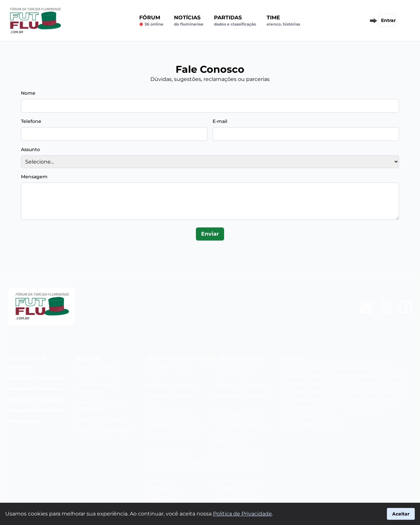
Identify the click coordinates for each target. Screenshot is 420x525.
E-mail (220, 121)
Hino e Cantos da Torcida (174, 463)
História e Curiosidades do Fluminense (205, 358)
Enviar (210, 234)
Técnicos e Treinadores (240, 385)
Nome (28, 93)
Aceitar (401, 514)
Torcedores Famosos (238, 499)
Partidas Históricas (167, 413)
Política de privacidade (35, 399)
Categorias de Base (168, 453)
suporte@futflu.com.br (313, 424)
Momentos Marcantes (240, 453)
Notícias (189, 21)
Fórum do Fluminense (35, 389)
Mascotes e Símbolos (239, 413)
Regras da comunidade (36, 410)
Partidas (235, 21)
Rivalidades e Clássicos (241, 396)
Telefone (31, 121)
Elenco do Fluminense (102, 420)
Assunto (30, 149)
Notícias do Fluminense (36, 378)
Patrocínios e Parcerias (172, 435)
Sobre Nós (20, 367)
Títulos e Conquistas (238, 367)
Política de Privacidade (242, 514)
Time (283, 21)
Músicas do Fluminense (104, 431)
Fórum (151, 21)
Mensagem (34, 177)
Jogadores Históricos (170, 385)
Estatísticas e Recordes (241, 424)
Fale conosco (23, 421)
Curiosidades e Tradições (174, 424)
